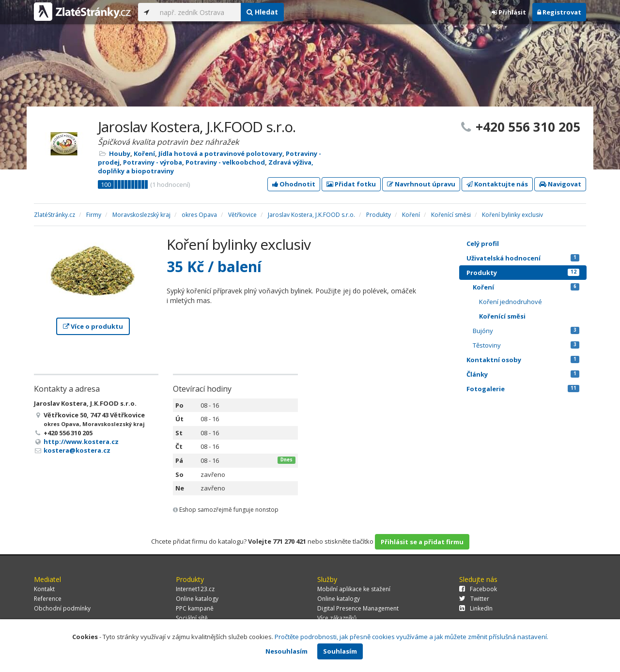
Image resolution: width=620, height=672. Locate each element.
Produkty (523, 273)
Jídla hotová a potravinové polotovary (220, 153)
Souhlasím (340, 651)
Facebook (478, 589)
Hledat (262, 12)
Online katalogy (197, 599)
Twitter (474, 599)
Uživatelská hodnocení (523, 258)
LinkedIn (476, 608)
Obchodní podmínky (62, 608)
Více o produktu (93, 326)
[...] (198, 12)
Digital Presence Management (358, 608)
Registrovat (559, 12)
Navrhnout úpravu (421, 184)
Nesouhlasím (287, 651)
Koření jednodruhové (511, 302)
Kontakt (44, 589)
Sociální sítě (192, 618)
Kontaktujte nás (497, 184)
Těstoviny (526, 345)
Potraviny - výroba (153, 162)
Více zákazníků (337, 618)
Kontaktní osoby (523, 360)
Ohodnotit (294, 184)
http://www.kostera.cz (81, 442)
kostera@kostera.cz (77, 450)
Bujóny (526, 331)
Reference (48, 599)
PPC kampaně (195, 608)
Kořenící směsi (502, 316)
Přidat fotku (351, 184)
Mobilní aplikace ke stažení (354, 589)
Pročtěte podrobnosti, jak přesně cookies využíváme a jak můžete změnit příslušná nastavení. (411, 637)
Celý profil (483, 244)
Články (523, 374)
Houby (120, 153)
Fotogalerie (523, 389)
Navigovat (560, 184)
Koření (144, 153)
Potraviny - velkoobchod (225, 162)
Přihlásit (509, 12)
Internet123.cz (195, 589)
